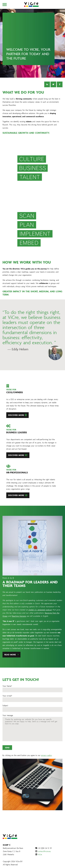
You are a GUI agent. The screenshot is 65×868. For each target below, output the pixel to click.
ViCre (40, 854)
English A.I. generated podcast (40, 615)
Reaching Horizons (19, 621)
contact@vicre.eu (44, 851)
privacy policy (47, 761)
